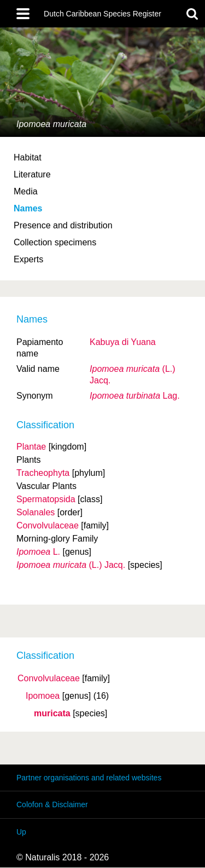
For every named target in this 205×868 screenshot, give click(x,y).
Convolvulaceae (49, 679)
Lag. (135, 396)
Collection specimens (55, 242)
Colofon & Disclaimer (52, 804)
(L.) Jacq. (71, 565)
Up (21, 832)
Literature (32, 174)
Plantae (31, 447)
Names (28, 208)
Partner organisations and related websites (89, 778)
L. (38, 552)
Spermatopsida (46, 499)
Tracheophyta (43, 473)
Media (26, 191)
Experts (28, 259)
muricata (52, 714)
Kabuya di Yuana (123, 342)
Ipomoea (43, 696)
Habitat (28, 157)
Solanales (36, 512)
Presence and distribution (63, 225)
